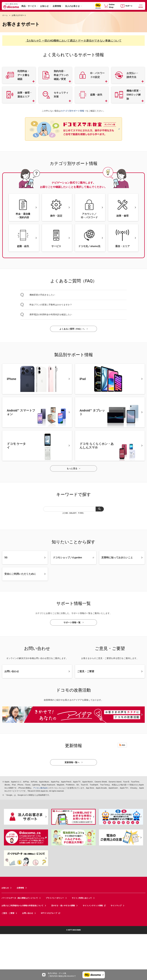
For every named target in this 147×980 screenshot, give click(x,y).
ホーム (5, 15)
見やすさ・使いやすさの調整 (63, 906)
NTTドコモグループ (51, 913)
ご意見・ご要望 (8, 913)
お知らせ (44, 6)
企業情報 (57, 6)
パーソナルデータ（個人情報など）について (20, 898)
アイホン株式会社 (40, 788)
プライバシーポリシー (55, 898)
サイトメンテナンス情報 (94, 906)
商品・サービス (29, 6)
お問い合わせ (28, 913)
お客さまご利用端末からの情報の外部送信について (22, 906)
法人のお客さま (72, 6)
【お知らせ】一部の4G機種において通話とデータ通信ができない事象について (73, 41)
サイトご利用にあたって (82, 898)
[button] (19, 75)
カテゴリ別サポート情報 (72, 111)
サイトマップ (116, 906)
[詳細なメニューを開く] (141, 6)
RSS (122, 745)
